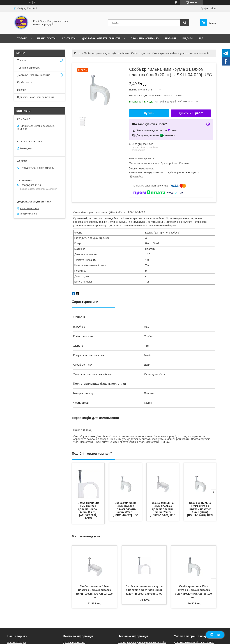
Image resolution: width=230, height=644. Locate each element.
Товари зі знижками (29, 68)
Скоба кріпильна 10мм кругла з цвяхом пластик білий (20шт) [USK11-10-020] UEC (125, 509)
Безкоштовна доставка (142, 158)
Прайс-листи (46, 38)
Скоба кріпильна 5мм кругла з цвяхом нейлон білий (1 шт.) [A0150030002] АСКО (89, 511)
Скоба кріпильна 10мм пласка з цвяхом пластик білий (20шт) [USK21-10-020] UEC (163, 509)
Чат (215, 635)
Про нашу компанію (145, 38)
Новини (171, 38)
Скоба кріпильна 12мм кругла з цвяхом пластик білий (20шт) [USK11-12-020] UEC (200, 509)
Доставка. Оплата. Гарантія (101, 38)
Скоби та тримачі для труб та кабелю (106, 53)
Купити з (191, 113)
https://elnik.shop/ (30, 208)
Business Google (17, 642)
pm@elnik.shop (29, 214)
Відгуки (188, 38)
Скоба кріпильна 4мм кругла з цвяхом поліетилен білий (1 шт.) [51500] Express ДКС (144, 590)
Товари (22, 38)
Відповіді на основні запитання (36, 97)
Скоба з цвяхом (140, 53)
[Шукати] (185, 23)
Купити (149, 113)
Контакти (69, 38)
